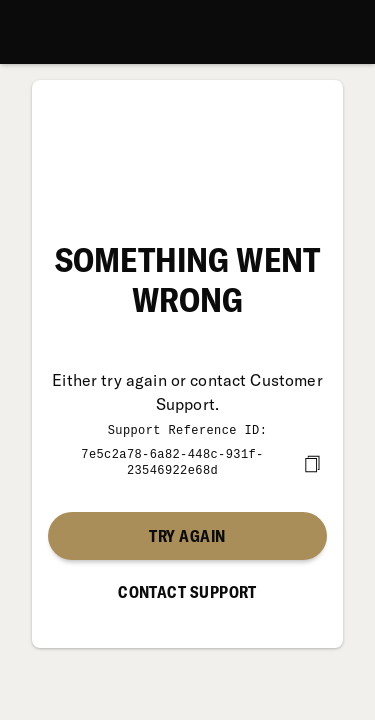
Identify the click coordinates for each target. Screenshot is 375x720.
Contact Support (187, 590)
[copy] (312, 462)
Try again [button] (187, 534)
